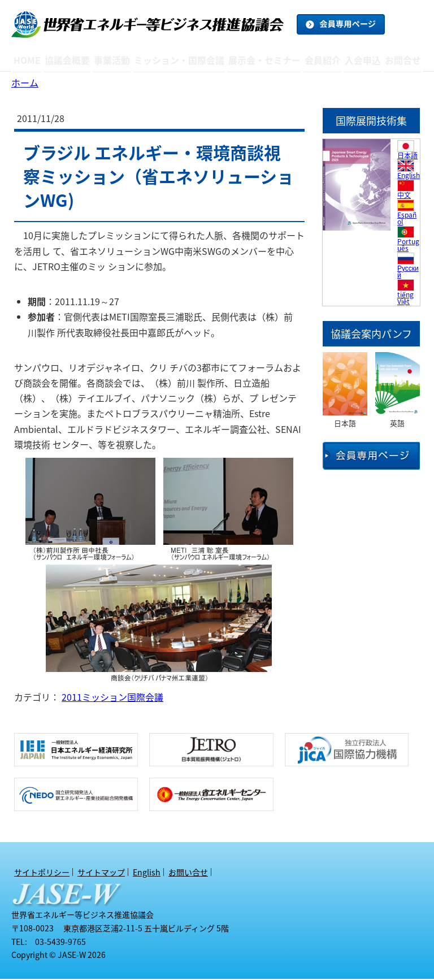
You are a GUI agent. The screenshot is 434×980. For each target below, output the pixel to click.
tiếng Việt (405, 299)
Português (408, 246)
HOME (29, 60)
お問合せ (402, 60)
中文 (404, 196)
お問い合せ (188, 873)
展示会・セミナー (262, 60)
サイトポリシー (42, 873)
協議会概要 (70, 60)
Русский (408, 272)
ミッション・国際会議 (181, 60)
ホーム (25, 84)
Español (407, 219)
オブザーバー (329, 75)
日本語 (407, 157)
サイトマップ (101, 873)
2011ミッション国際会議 (112, 698)
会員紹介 (319, 60)
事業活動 (115, 60)
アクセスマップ (79, 74)
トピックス (121, 74)
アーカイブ (181, 77)
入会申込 (361, 60)
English (409, 176)
